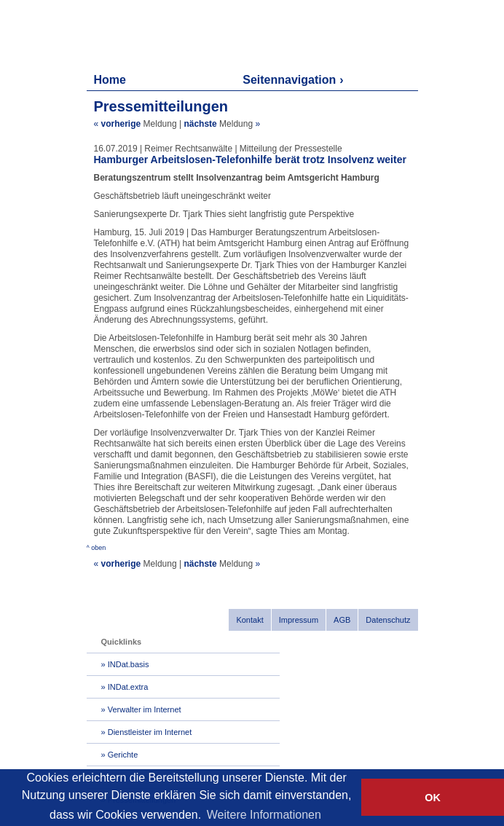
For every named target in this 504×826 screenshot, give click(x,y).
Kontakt (249, 620)
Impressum (299, 620)
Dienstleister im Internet (150, 732)
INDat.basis (129, 664)
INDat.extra (128, 687)
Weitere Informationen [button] (264, 815)
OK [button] (433, 798)
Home (110, 80)
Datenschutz (388, 620)
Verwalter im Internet (145, 709)
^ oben (97, 548)
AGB (342, 620)
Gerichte (123, 755)
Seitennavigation (289, 80)
